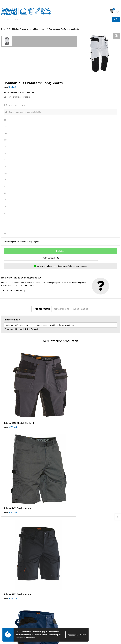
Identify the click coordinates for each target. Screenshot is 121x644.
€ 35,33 (70, 482)
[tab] (42, 309)
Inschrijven (113, 616)
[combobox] (57, 20)
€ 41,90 (70, 412)
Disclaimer (6, 589)
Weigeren (83, 635)
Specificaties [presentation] (81, 309)
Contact (65, 529)
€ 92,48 (10, 412)
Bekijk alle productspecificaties (18, 97)
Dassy (64, 578)
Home (4, 29)
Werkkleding (14, 29)
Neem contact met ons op (14, 290)
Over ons (65, 525)
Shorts (44, 29)
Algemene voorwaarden (11, 578)
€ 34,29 (10, 482)
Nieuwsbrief (67, 533)
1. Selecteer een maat (15, 105)
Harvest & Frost (68, 586)
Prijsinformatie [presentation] (42, 309)
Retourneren (67, 544)
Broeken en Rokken (30, 29)
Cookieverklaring (8, 582)
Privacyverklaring (9, 586)
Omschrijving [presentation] (62, 309)
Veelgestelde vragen (70, 537)
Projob (65, 589)
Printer (65, 582)
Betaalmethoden (69, 540)
